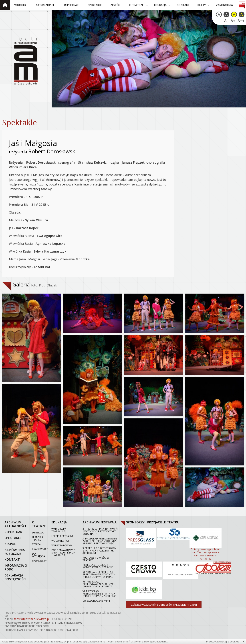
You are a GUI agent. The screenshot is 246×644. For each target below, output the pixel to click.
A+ (233, 21)
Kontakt (183, 5)
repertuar (13, 532)
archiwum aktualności (15, 524)
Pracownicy (40, 549)
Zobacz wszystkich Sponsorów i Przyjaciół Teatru (164, 604)
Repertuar (71, 5)
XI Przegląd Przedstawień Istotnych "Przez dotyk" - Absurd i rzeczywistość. (100, 541)
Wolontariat (60, 540)
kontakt (12, 559)
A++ (241, 21)
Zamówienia (224, 5)
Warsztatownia (62, 545)
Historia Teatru (38, 538)
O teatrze (136, 5)
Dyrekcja (38, 532)
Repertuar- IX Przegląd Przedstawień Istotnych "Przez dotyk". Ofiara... (99, 574)
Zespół (115, 5)
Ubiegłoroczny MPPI (96, 600)
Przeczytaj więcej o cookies (223, 641)
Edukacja (160, 5)
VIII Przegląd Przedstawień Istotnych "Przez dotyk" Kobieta (99, 584)
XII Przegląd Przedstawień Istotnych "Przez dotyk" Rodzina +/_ (100, 531)
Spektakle (95, 5)
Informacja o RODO (16, 567)
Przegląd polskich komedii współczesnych (98, 566)
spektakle (13, 538)
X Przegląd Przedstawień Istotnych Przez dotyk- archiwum (99, 550)
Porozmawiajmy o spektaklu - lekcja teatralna (63, 552)
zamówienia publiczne (15, 551)
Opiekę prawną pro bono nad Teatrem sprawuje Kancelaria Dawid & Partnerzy (206, 543)
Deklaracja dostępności (15, 577)
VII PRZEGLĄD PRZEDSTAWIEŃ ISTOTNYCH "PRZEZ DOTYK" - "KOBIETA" (99, 593)
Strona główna (5, 5)
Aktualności (45, 5)
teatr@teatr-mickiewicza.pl (32, 619)
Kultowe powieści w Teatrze (96, 559)
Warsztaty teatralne (59, 530)
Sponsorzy (39, 561)
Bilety (202, 5)
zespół (10, 544)
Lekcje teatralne (62, 536)
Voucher (20, 5)
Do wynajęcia (38, 555)
